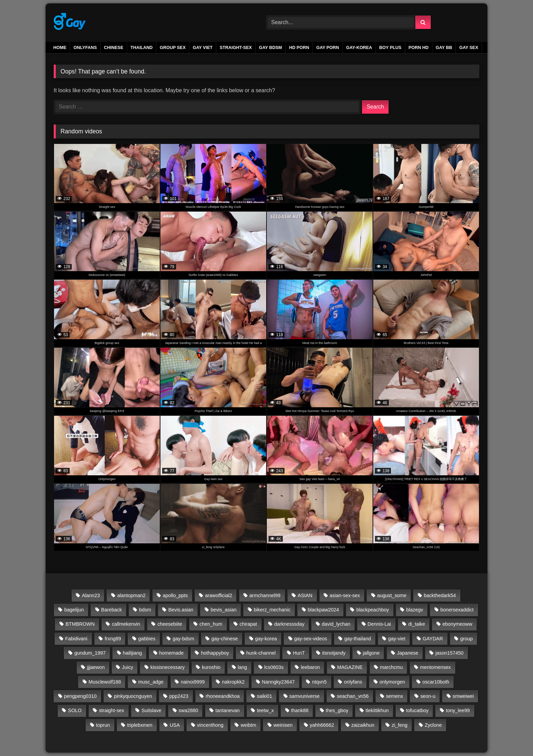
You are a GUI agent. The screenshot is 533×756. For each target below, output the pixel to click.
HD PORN (299, 47)
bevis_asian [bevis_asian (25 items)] (224, 610)
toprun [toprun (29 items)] (103, 725)
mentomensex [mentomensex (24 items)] (435, 667)
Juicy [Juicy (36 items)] (128, 667)
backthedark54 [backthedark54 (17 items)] (440, 595)
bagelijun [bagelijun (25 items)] (74, 610)
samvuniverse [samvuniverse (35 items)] (304, 696)
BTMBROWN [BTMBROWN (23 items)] (80, 624)
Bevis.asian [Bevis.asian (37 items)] (181, 610)
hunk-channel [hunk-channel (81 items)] (261, 653)
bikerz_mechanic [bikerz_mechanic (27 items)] (272, 610)
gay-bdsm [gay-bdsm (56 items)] (183, 639)
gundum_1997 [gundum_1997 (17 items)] (90, 653)
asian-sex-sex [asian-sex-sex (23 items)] (345, 595)
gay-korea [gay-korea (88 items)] (266, 639)
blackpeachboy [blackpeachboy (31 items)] (373, 610)
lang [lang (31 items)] (242, 667)
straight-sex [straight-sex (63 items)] (111, 710)
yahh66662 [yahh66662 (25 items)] (322, 725)
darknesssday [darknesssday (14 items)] (289, 624)
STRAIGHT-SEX (236, 47)
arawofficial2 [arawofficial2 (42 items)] (219, 595)
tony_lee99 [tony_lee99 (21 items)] (458, 710)
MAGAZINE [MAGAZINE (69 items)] (350, 667)
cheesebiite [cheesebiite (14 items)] (170, 624)
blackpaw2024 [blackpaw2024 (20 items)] (323, 610)
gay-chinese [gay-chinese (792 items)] (225, 639)
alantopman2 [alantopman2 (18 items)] (131, 595)
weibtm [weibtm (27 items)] (248, 725)
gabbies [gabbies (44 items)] (147, 639)
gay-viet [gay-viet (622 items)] (397, 639)
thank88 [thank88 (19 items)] (300, 710)
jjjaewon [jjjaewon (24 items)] (96, 667)
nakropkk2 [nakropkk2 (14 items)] (233, 682)
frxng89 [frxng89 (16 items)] (113, 639)
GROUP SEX (173, 47)
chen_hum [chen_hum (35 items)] (211, 624)
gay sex (469, 47)
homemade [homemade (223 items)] (171, 653)
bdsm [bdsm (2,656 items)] (145, 610)
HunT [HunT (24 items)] (299, 653)
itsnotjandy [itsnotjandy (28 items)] (334, 653)
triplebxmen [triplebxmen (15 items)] (140, 725)
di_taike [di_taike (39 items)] (417, 624)
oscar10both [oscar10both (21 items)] (436, 682)
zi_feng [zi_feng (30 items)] (399, 725)
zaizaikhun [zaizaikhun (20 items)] (363, 725)
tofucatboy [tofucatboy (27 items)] (417, 710)
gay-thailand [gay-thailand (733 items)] (358, 639)
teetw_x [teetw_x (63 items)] (265, 710)
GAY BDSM (271, 47)
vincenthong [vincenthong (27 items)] (210, 725)
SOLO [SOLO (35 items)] (75, 710)
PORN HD (419, 47)
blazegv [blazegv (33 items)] (415, 610)
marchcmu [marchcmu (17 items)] (391, 667)
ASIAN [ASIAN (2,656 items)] (305, 595)
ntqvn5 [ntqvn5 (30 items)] (319, 682)
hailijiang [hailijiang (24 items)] (133, 653)
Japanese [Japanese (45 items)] (408, 653)
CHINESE (114, 47)
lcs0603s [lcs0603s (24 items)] (274, 667)
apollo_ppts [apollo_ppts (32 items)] (175, 595)
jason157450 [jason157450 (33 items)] (449, 653)
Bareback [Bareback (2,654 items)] (112, 610)
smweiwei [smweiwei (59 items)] (463, 696)
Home (60, 47)
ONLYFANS (85, 47)
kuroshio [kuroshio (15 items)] (211, 667)
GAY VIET (203, 47)
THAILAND (142, 47)
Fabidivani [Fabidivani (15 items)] (76, 639)
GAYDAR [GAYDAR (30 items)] (433, 639)
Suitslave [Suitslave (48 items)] (151, 710)
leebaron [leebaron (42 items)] (310, 667)
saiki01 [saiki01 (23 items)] (265, 696)
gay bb (444, 47)
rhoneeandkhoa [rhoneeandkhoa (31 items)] (223, 696)
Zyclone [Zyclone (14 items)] (433, 725)
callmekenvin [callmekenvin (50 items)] (126, 624)
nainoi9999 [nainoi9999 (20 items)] (193, 682)
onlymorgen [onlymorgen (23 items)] (392, 682)
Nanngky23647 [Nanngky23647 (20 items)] (278, 682)
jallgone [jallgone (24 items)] (371, 653)
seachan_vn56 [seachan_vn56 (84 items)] (353, 696)
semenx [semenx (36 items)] (394, 696)
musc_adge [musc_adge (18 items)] (151, 682)
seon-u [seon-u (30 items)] (428, 696)
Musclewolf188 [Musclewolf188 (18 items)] (105, 682)
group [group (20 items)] (467, 639)
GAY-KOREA (359, 47)
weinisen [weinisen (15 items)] (283, 725)
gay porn (328, 47)
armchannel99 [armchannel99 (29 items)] (265, 595)
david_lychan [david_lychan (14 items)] (336, 624)
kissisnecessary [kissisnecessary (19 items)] (167, 667)
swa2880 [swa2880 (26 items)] (188, 710)
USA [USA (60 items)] (175, 725)
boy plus (390, 47)
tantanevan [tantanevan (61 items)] (228, 710)
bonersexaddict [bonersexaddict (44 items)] (457, 610)
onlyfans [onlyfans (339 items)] (353, 682)
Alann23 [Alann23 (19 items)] (91, 595)
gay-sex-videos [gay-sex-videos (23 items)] (311, 639)
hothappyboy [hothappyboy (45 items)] (215, 653)
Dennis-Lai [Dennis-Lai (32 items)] (379, 624)
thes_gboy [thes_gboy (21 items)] (337, 710)
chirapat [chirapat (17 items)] (248, 624)
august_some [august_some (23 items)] (392, 595)
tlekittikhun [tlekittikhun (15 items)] (377, 710)
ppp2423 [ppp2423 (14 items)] (179, 696)
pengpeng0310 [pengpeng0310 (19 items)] (80, 696)
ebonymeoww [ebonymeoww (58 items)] (457, 624)
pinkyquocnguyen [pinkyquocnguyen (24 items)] (133, 696)
